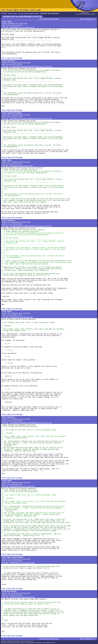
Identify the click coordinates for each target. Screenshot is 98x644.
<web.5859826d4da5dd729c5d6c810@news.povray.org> (31, 66)
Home (3, 10)
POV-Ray (4, 13)
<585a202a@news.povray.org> (21, 317)
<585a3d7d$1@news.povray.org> (22, 563)
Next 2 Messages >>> (88, 19)
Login (38, 10)
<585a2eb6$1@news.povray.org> (22, 486)
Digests (16, 10)
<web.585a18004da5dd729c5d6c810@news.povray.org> (31, 226)
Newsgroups (13, 13)
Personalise (24, 10)
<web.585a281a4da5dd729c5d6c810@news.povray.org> (31, 423)
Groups (9, 10)
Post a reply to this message (12, 58)
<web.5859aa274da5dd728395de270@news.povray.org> (31, 118)
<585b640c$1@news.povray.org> (22, 597)
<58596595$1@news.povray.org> (22, 27)
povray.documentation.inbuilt (29, 13)
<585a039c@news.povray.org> (21, 166)
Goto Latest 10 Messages (49, 19)
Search (33, 10)
